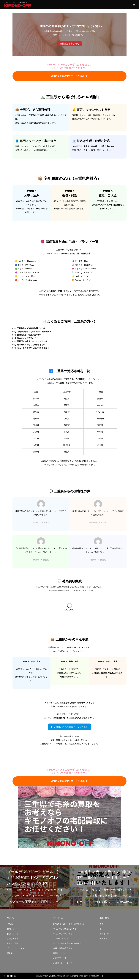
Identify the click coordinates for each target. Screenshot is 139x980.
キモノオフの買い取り (63, 934)
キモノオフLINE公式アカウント (67, 929)
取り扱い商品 (13, 944)
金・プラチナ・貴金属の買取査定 (67, 944)
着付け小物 (104, 934)
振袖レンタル (59, 954)
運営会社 (11, 954)
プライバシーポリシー (16, 949)
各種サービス (13, 939)
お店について (13, 934)
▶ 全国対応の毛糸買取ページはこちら (69, 728)
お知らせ (11, 929)
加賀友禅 (103, 939)
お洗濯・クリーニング (63, 964)
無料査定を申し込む (69, 44)
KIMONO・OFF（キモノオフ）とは (68, 925)
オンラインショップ (62, 939)
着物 (102, 925)
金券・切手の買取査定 (63, 949)
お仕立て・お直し (61, 959)
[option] (35, 888)
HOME (10, 925)
